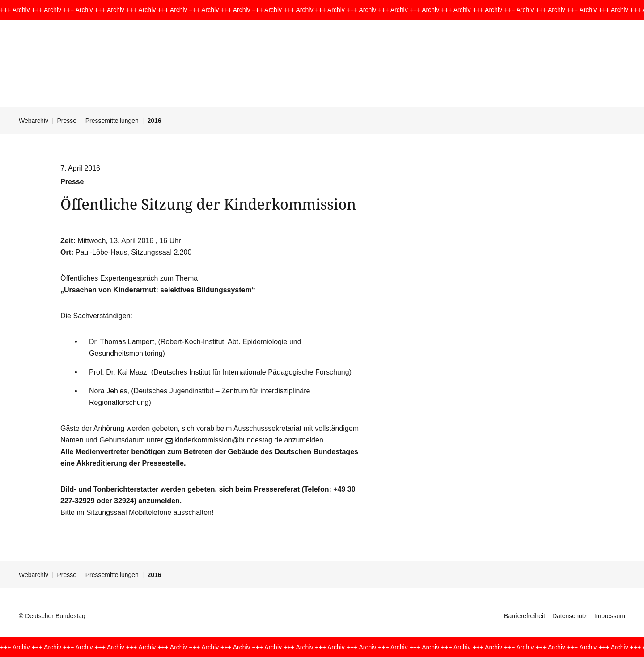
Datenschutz (570, 616)
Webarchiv (34, 121)
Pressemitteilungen (112, 121)
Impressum (610, 616)
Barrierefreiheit (525, 616)
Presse (67, 121)
